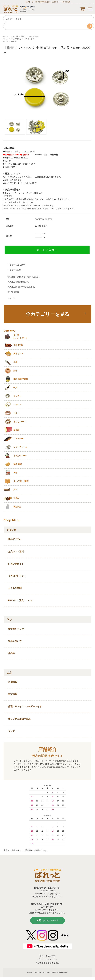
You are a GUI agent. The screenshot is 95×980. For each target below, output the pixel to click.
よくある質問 (15, 588)
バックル (17, 405)
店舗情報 (13, 682)
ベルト (16, 413)
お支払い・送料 (16, 552)
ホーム (6, 36)
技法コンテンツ (16, 629)
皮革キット (18, 354)
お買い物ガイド (16, 564)
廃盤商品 (17, 507)
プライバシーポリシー (48, 959)
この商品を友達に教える (18, 282)
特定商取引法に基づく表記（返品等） (24, 277)
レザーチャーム (20, 447)
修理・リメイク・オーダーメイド (25, 707)
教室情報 (13, 694)
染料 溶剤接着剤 (21, 379)
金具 (15, 388)
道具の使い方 (15, 641)
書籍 (15, 473)
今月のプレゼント (17, 576)
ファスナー (18, 439)
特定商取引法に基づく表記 (48, 963)
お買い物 (12, 530)
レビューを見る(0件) (16, 265)
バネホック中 (29, 39)
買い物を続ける (14, 292)
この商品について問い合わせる (21, 287)
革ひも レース (20, 422)
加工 (15, 490)
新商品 (14, 41)
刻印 (15, 371)
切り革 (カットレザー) (20, 337)
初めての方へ (15, 539)
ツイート (11, 298)
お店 (9, 673)
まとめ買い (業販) (21, 481)
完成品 (16, 498)
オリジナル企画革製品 (19, 719)
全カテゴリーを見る (48, 314)
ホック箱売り (34, 36)
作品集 (11, 653)
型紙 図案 (18, 464)
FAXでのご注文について (20, 600)
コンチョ (17, 396)
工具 (15, 362)
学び (9, 620)
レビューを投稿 (14, 270)
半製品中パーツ (20, 456)
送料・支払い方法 (48, 956)
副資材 (16, 430)
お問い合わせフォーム (48, 920)
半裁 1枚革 (18, 345)
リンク (11, 731)
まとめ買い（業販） (19, 36)
